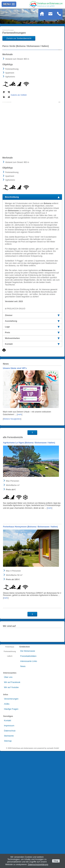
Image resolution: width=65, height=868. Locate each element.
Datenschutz (10, 780)
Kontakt (8, 770)
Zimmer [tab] (32, 365)
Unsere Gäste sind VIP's (15, 418)
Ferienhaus (10, 696)
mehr (20, 464)
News (23, 716)
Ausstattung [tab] (32, 371)
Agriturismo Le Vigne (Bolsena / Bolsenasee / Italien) (29, 492)
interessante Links (29, 711)
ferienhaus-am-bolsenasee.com (25, 798)
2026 (10, 798)
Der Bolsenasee (28, 701)
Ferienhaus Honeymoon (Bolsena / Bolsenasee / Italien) (30, 576)
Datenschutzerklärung (38, 864)
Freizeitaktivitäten (28, 706)
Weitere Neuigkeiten (12, 469)
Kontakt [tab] (32, 394)
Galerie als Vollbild (19, 135)
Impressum (9, 775)
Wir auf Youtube (11, 737)
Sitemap (8, 791)
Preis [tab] (32, 382)
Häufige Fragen (11, 759)
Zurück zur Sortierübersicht (19, 38)
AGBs (7, 754)
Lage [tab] (32, 376)
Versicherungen (11, 749)
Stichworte (9, 786)
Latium (10, 706)
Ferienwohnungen (8, 30)
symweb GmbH (53, 798)
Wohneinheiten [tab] (32, 388)
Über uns (8, 727)
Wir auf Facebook (12, 732)
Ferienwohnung (10, 701)
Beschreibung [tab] (32, 247)
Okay (56, 861)
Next (57, 70)
